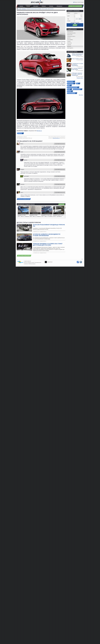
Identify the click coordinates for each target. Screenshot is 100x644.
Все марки (36, 6)
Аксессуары (70, 82)
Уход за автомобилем (73, 87)
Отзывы (51, 6)
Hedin (22, 152)
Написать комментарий (24, 199)
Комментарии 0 (43, 253)
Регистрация (81, 2)
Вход (76, 2)
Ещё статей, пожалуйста (24, 256)
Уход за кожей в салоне (77, 59)
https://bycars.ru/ (56, 138)
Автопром (69, 43)
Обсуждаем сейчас (72, 52)
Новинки (69, 45)
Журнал (28, 6)
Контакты (25, 263)
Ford (69, 89)
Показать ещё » (80, 78)
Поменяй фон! (49, 262)
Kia (77, 83)
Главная (21, 6)
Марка (69, 13)
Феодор (22, 169)
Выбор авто (70, 35)
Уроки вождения (71, 93)
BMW (69, 85)
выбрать (76, 13)
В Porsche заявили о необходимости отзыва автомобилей (47, 235)
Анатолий (26, 176)
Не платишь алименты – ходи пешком (78, 69)
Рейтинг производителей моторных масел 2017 (78, 54)
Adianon (22, 184)
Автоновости (70, 31)
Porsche (20, 133)
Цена (68, 16)
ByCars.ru (39, 131)
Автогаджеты (70, 48)
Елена (22, 144)
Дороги (69, 38)
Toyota (69, 91)
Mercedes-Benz (77, 89)
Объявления (59, 6)
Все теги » (81, 95)
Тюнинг (69, 41)
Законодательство (71, 33)
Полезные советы (71, 36)
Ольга (22, 193)
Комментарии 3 (43, 232)
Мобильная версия (32, 264)
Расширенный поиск (75, 22)
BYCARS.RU (29, 261)
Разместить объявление (75, 6)
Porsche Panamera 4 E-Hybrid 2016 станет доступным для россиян (48, 244)
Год (68, 19)
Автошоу (24, 9)
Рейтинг (44, 6)
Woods (25, 160)
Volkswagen (71, 83)
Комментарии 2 (43, 241)
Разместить (61, 204)
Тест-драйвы (70, 40)
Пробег (69, 21)
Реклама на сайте (31, 263)
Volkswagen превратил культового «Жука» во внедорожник (77, 74)
